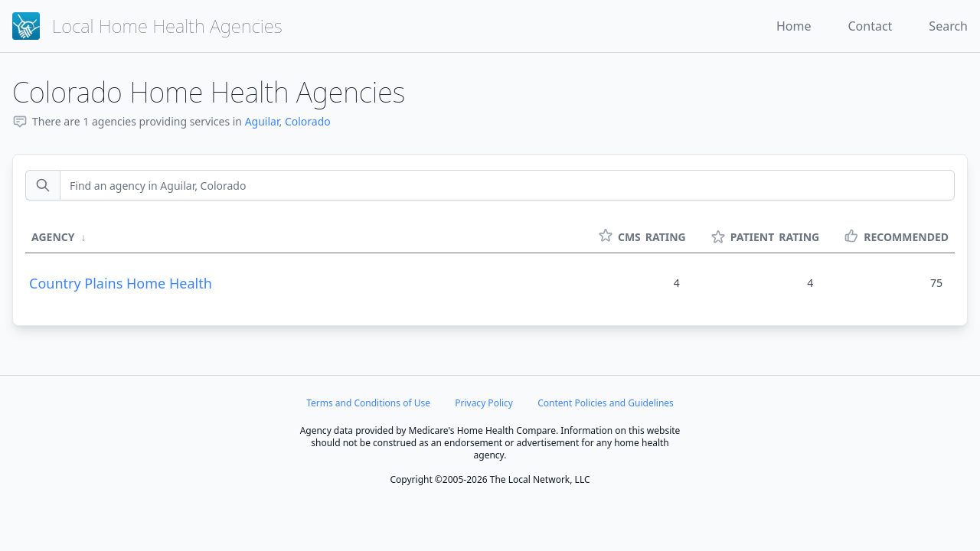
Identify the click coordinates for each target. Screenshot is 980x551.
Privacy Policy (484, 403)
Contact (870, 26)
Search (948, 26)
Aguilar (262, 121)
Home (794, 26)
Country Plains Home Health (121, 283)
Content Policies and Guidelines (606, 403)
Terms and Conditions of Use (368, 403)
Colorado (308, 121)
